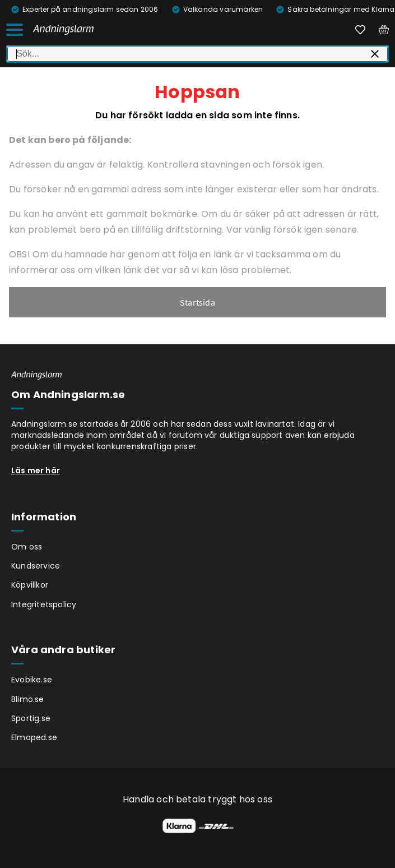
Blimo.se (28, 699)
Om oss (27, 547)
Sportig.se (31, 718)
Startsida (197, 302)
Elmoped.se (34, 737)
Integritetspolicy (44, 604)
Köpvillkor (30, 585)
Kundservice (36, 566)
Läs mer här (36, 470)
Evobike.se (32, 680)
